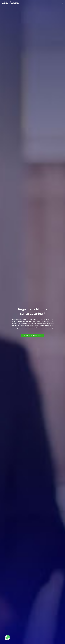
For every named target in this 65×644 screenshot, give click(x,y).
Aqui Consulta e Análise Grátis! (32, 335)
